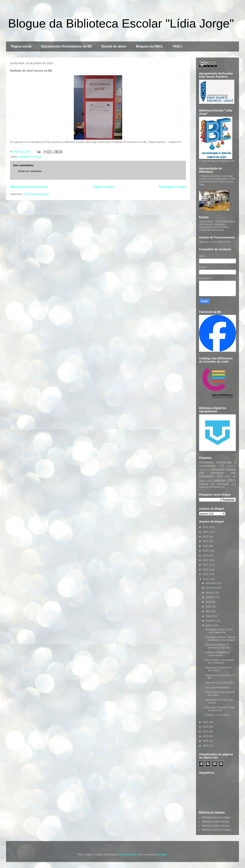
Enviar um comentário (30, 171)
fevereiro (211, 621)
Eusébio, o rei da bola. (217, 715)
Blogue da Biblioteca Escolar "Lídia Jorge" (121, 23)
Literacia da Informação (214, 484)
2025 (206, 527)
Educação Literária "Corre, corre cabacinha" (219, 631)
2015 (206, 574)
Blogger (163, 855)
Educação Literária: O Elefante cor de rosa (217, 646)
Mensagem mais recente (29, 187)
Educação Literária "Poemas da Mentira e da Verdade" (220, 639)
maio (209, 607)
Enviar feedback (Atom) (36, 194)
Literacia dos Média (210, 487)
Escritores (218, 473)
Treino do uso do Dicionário (220, 683)
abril (208, 611)
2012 (206, 727)
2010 (206, 736)
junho (209, 602)
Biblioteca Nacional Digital (216, 817)
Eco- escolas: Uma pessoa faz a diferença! (219, 661)
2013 (206, 722)
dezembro (211, 583)
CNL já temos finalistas (217, 688)
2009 (206, 741)
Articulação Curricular (30, 157)
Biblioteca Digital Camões (216, 826)
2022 (206, 541)
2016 (206, 570)
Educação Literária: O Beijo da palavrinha (220, 709)
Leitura (219, 480)
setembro (211, 597)
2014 (206, 579)
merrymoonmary (128, 855)
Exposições (206, 476)
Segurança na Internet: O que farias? (219, 669)
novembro (211, 588)
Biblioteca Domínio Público (216, 830)
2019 (206, 556)
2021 (206, 546)
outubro (210, 593)
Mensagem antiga (173, 187)
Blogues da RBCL (150, 46)
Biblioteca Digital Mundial (216, 822)
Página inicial (21, 46)
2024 (206, 532)
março (209, 616)
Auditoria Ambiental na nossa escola (217, 654)
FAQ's (178, 46)
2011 (206, 732)
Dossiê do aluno (114, 46)
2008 (206, 746)
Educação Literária (224, 469)
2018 (206, 560)
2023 (206, 537)
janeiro (210, 625)
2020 (206, 551)
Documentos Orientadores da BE (66, 46)
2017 (206, 565)
